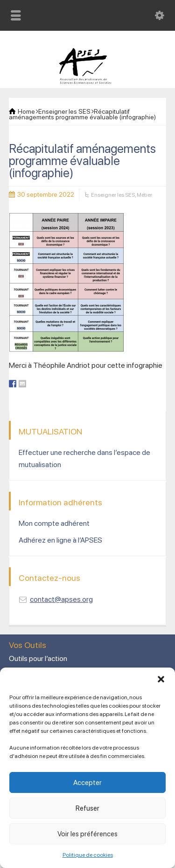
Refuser (87, 808)
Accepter (87, 783)
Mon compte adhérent (54, 523)
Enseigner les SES (113, 195)
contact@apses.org (61, 599)
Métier (144, 195)
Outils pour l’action (38, 658)
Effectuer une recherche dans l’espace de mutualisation (84, 458)
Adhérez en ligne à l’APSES (60, 540)
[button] (161, 679)
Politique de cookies (88, 855)
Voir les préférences (87, 834)
